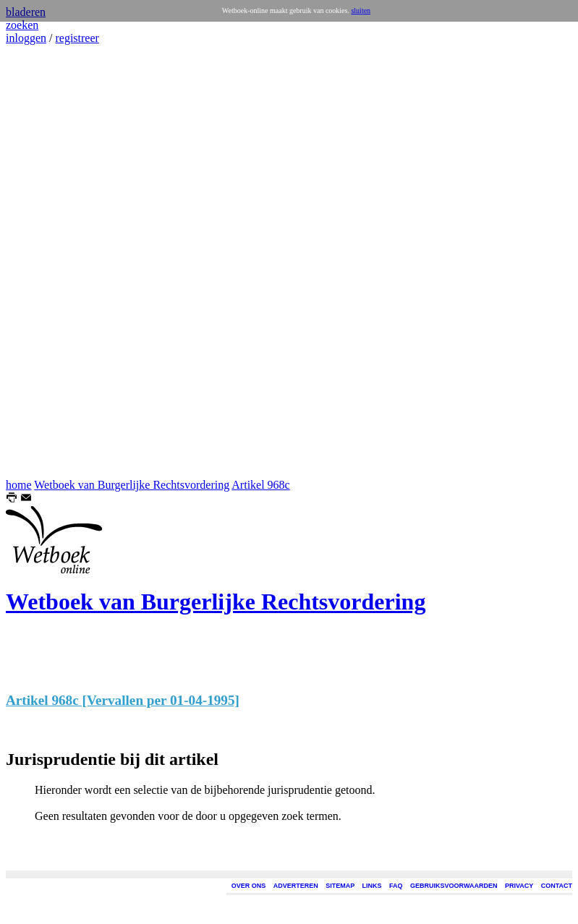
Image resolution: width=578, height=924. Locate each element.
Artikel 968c (260, 485)
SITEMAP (340, 886)
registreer (77, 38)
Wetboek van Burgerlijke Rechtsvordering (132, 485)
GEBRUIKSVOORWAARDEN (454, 886)
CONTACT (557, 886)
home (19, 485)
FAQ (396, 886)
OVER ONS (249, 886)
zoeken (22, 25)
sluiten (361, 10)
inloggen (26, 38)
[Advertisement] (49, 262)
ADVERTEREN (296, 886)
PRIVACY (519, 886)
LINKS (372, 886)
